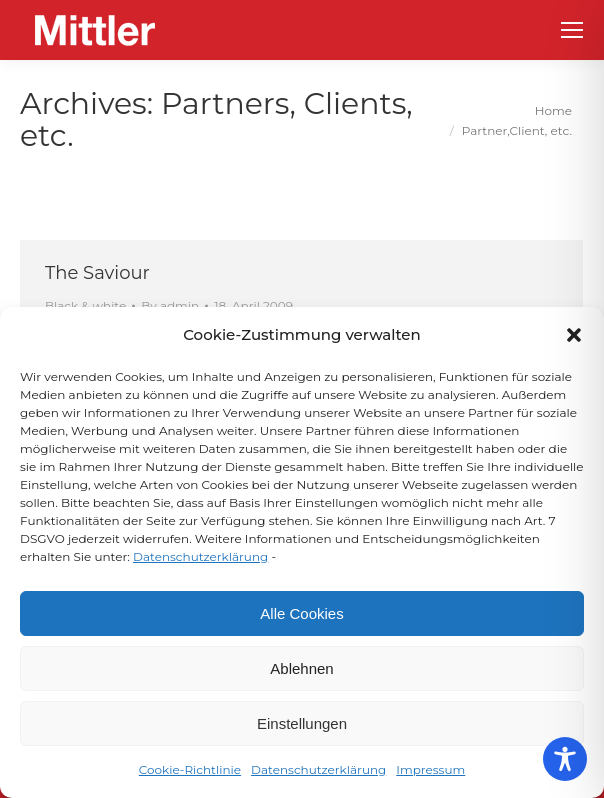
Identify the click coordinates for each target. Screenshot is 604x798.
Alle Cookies (301, 613)
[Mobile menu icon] (572, 30)
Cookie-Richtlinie (190, 769)
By (170, 305)
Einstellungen (302, 723)
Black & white (85, 305)
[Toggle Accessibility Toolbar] (565, 759)
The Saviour (97, 273)
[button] (574, 335)
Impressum (430, 769)
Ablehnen (301, 668)
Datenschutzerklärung (200, 556)
